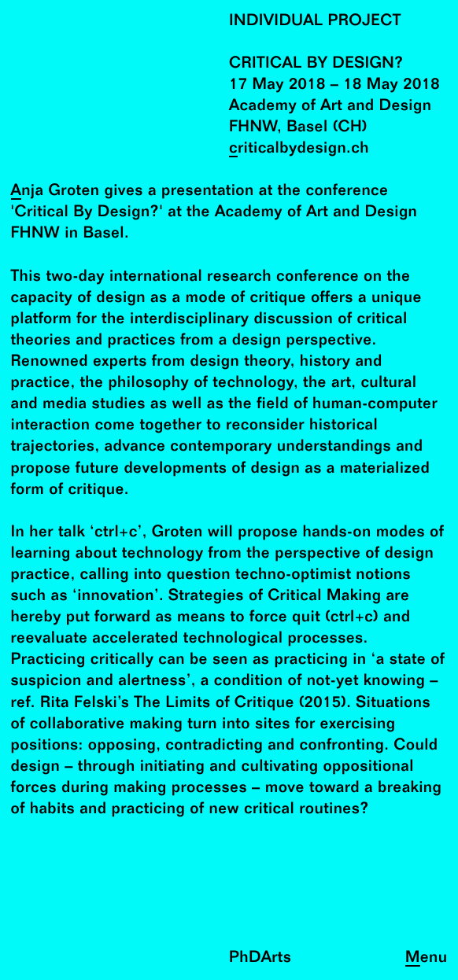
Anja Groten (55, 192)
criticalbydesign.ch (299, 149)
